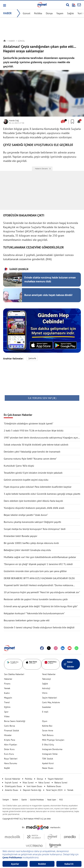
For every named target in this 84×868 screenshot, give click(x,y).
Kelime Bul (47, 726)
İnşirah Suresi (11, 783)
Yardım (15, 800)
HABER (7, 13)
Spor (6, 712)
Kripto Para (10, 740)
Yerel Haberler (49, 674)
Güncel (27, 13)
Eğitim (7, 707)
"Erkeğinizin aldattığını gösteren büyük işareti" (28, 423)
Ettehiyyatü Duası (13, 786)
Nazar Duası (48, 768)
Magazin (8, 698)
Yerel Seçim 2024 (54, 790)
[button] (4, 5)
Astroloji (46, 688)
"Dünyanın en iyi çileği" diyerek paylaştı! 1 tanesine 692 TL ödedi (38, 564)
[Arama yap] (68, 5)
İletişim (6, 800)
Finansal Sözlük (12, 730)
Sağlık (70, 13)
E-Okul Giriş (48, 745)
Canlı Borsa (9, 726)
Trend (7, 702)
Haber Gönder (69, 664)
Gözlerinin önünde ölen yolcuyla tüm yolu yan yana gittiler (35, 571)
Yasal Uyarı (52, 800)
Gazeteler (47, 707)
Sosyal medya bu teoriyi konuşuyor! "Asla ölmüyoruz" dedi (35, 529)
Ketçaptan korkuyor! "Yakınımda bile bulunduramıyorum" (34, 613)
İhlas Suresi (28, 783)
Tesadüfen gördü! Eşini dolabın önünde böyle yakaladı (33, 473)
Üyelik (24, 800)
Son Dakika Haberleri (14, 674)
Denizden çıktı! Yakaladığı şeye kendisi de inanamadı (32, 452)
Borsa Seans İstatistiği (15, 721)
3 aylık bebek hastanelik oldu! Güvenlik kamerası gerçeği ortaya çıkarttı (42, 494)
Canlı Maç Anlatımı (51, 702)
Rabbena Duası (54, 786)
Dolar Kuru (9, 749)
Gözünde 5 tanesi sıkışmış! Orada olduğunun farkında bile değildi (39, 627)
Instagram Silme (50, 754)
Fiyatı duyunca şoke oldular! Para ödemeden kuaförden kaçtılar (38, 487)
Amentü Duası (12, 790)
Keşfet (7, 768)
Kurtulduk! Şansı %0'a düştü (19, 466)
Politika (38, 13)
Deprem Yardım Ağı (32, 790)
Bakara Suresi (61, 783)
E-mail (45, 712)
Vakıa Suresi (44, 783)
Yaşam (60, 13)
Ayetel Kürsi (48, 763)
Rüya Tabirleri (11, 759)
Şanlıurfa (32, 358)
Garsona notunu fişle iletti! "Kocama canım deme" (30, 459)
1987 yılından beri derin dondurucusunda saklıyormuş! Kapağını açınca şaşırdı (42, 438)
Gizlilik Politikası (37, 800)
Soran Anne (48, 730)
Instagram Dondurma (52, 749)
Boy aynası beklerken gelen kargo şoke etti (27, 620)
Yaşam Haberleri (55, 779)
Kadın (7, 693)
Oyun (45, 721)
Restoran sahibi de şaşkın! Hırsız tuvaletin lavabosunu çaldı (36, 599)
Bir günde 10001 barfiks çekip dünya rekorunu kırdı (31, 543)
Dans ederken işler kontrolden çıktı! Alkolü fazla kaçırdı (33, 501)
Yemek (7, 688)
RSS (61, 800)
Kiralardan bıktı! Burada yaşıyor (20, 536)
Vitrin (45, 693)
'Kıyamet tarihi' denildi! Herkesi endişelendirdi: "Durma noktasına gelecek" (38, 585)
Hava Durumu (11, 763)
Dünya (49, 13)
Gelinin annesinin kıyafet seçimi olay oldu (26, 480)
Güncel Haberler (13, 779)
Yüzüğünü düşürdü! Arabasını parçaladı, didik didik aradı (34, 508)
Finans (7, 684)
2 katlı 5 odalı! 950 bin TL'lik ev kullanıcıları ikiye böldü (34, 430)
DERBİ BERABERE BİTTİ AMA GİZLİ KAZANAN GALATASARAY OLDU (39, 578)
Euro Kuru (9, 754)
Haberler (8, 679)
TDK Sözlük (48, 759)
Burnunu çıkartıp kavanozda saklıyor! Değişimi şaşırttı (32, 522)
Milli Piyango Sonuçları (53, 740)
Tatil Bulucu (48, 735)
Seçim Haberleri (50, 698)
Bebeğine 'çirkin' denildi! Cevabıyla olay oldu (27, 550)
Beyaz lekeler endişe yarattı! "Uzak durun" (26, 515)
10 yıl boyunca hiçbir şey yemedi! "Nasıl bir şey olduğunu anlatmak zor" (42, 592)
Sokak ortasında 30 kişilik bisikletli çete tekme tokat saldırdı (36, 445)
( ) (42, 398)
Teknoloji (46, 679)
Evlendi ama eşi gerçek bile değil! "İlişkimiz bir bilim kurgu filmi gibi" (41, 606)
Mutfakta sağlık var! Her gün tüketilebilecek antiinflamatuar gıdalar (40, 557)
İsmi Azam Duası (34, 786)
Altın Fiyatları (11, 745)
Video (7, 716)
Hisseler (8, 735)
